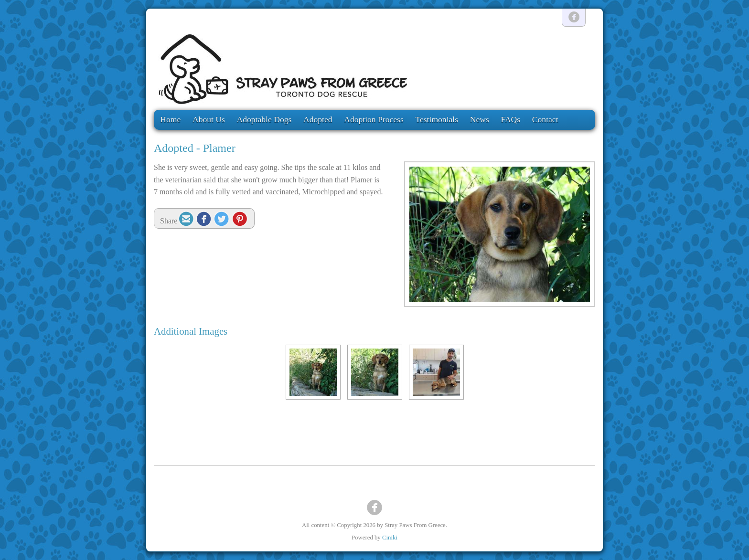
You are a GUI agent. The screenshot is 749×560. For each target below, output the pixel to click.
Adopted (318, 119)
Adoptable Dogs (264, 119)
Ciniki (390, 538)
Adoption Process (374, 119)
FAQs (510, 119)
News (480, 119)
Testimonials (437, 119)
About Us (209, 119)
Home (170, 119)
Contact (545, 119)
